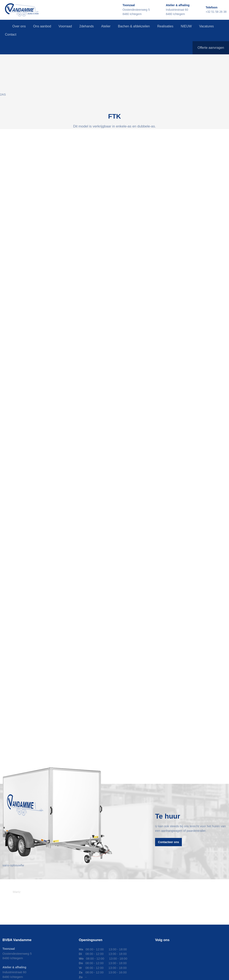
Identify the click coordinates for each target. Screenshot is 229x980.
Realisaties (165, 26)
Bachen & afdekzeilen (134, 26)
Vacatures (206, 26)
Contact (11, 34)
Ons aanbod (42, 26)
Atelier (106, 26)
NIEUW (186, 26)
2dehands (86, 26)
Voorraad (65, 26)
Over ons (19, 26)
